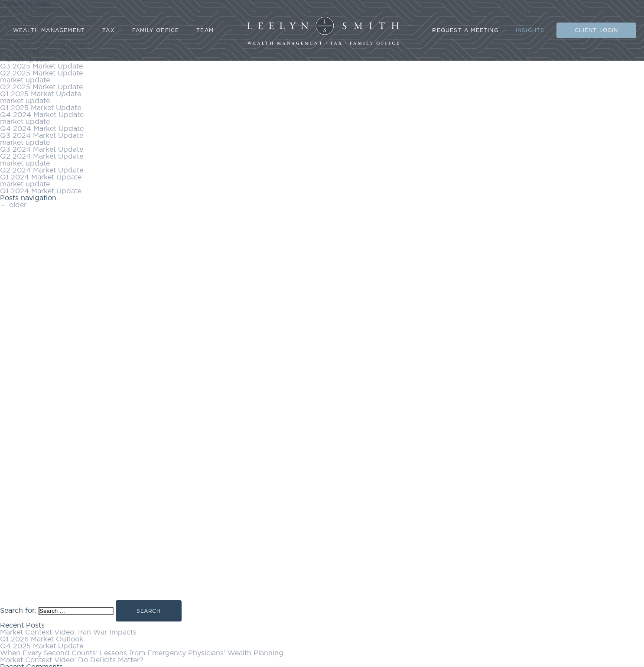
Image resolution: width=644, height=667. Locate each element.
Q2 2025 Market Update (41, 73)
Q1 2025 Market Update (41, 94)
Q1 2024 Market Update (41, 177)
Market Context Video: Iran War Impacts (68, 632)
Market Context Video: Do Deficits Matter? (72, 660)
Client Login (596, 30)
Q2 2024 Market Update (42, 156)
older (13, 205)
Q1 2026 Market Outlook (42, 639)
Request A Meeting (465, 30)
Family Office (156, 30)
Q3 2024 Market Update (42, 135)
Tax (109, 30)
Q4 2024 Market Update (42, 114)
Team (205, 30)
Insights (530, 30)
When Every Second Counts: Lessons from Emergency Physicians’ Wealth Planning (142, 653)
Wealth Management (49, 30)
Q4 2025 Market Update (42, 646)
